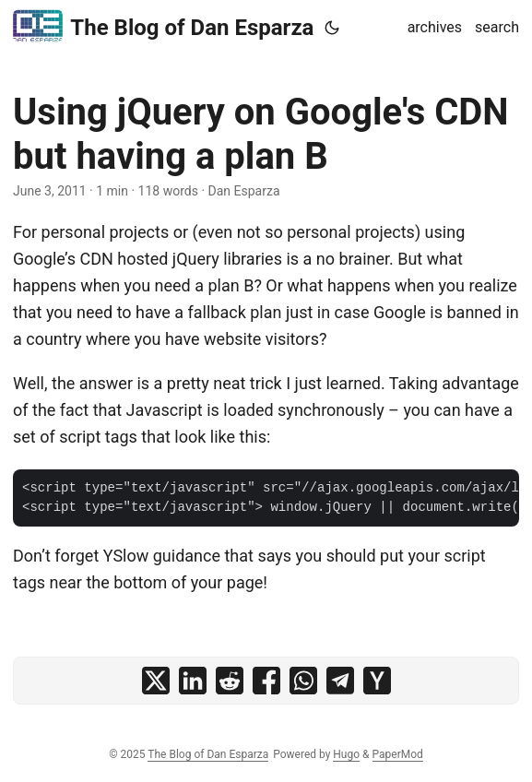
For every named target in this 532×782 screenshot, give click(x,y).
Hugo (346, 754)
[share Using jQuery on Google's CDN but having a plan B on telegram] (340, 681)
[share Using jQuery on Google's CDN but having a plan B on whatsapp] (303, 681)
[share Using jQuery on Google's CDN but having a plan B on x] (156, 681)
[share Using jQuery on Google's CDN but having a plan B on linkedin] (193, 681)
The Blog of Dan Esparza (163, 26)
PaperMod (398, 754)
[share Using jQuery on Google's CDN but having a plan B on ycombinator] (377, 681)
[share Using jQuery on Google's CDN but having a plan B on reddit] (230, 681)
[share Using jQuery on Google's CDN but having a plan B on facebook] (266, 681)
